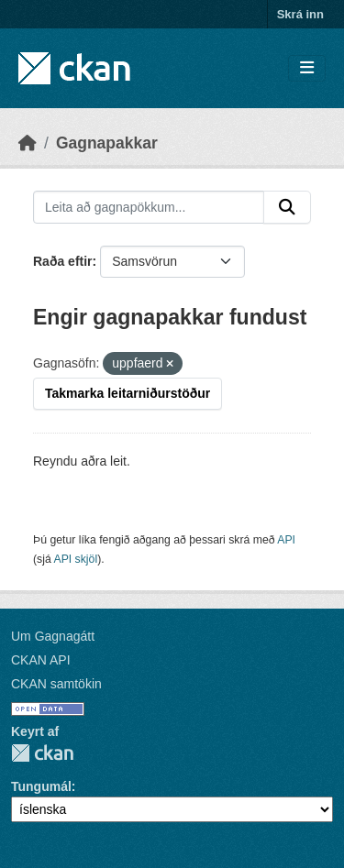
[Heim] (28, 143)
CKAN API (41, 660)
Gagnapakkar (107, 143)
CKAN (42, 753)
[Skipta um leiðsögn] (307, 68)
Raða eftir (63, 261)
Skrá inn (300, 14)
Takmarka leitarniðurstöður (128, 393)
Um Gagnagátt (53, 636)
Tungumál (41, 786)
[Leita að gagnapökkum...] (149, 207)
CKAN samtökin (56, 684)
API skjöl (75, 559)
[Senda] (287, 207)
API (286, 540)
